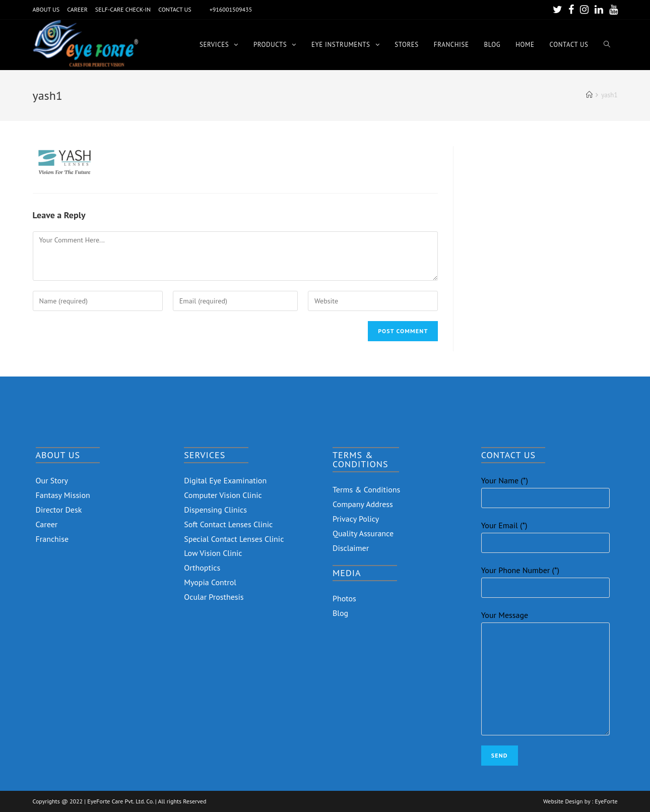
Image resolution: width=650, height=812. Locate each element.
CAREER (77, 9)
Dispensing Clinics (215, 510)
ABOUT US (46, 9)
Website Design (563, 801)
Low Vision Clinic (213, 553)
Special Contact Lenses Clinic (234, 539)
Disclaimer (351, 548)
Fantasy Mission (63, 495)
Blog (340, 613)
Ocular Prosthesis (214, 597)
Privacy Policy (356, 519)
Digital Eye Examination (225, 480)
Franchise (52, 539)
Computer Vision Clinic (223, 495)
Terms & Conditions (366, 489)
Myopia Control (210, 582)
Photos (344, 598)
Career (47, 524)
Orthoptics (202, 568)
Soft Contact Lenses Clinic (228, 524)
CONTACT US (175, 9)
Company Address (363, 504)
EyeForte (606, 801)
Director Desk (59, 510)
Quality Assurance (363, 533)
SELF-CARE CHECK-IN (123, 9)
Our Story (52, 480)
